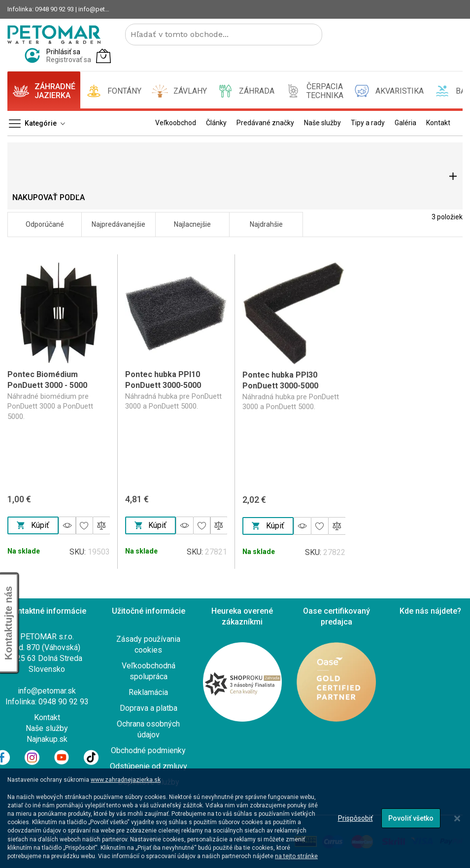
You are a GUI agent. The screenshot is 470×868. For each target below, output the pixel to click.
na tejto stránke (296, 856)
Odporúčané (45, 224)
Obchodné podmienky (148, 750)
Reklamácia (148, 692)
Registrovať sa (69, 60)
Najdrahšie (266, 224)
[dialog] (235, 818)
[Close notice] (457, 818)
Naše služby (47, 728)
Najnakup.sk (47, 739)
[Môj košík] (103, 56)
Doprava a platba (149, 708)
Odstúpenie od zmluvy (149, 766)
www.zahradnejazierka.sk (126, 780)
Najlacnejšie (192, 224)
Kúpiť (33, 525)
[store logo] (54, 35)
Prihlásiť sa (63, 52)
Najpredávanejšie (118, 224)
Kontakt (47, 717)
